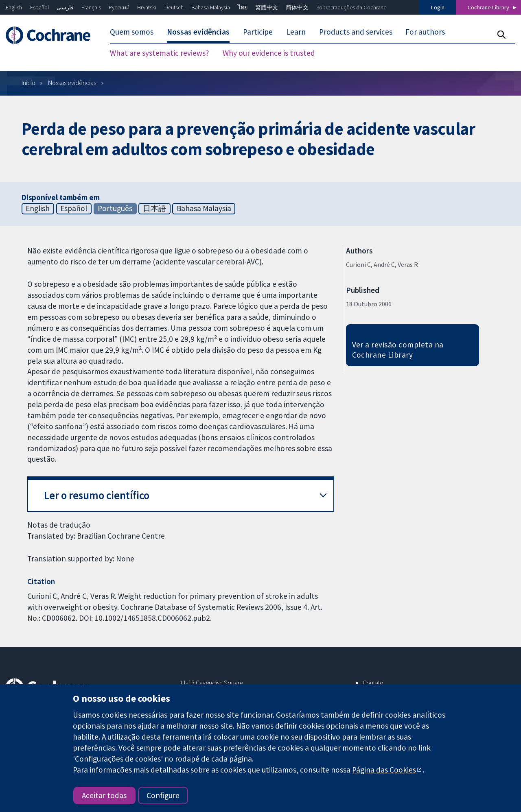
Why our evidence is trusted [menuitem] (269, 53)
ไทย (243, 7)
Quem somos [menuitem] (132, 32)
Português (115, 208)
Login (438, 7)
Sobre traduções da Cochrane (351, 7)
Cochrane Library (488, 7)
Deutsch (174, 7)
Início (28, 83)
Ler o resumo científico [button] (97, 495)
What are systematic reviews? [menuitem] (160, 53)
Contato (373, 683)
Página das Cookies (384, 770)
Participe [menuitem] (258, 32)
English (14, 7)
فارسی (65, 7)
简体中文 (297, 7)
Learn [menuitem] (296, 32)
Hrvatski (147, 7)
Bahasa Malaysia (211, 7)
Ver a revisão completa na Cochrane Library (398, 350)
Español (39, 7)
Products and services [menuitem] (356, 32)
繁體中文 (267, 7)
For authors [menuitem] (425, 32)
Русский (119, 7)
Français (91, 7)
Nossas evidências (72, 83)
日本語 (154, 208)
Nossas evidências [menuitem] (198, 32)
